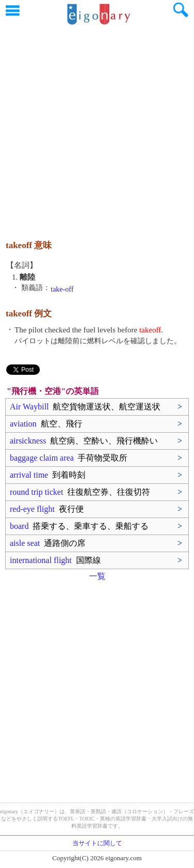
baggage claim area (69, 458)
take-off (62, 289)
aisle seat (48, 543)
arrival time (48, 475)
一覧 (97, 576)
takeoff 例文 (29, 314)
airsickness (84, 441)
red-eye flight (47, 509)
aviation (46, 424)
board (79, 526)
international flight (55, 560)
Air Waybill (85, 407)
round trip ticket (80, 492)
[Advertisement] (97, 128)
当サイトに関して (97, 843)
